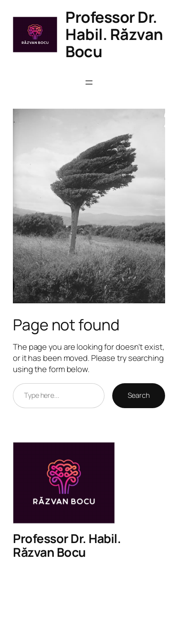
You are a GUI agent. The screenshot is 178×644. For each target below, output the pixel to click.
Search (139, 395)
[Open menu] (89, 82)
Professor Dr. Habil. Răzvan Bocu (114, 34)
